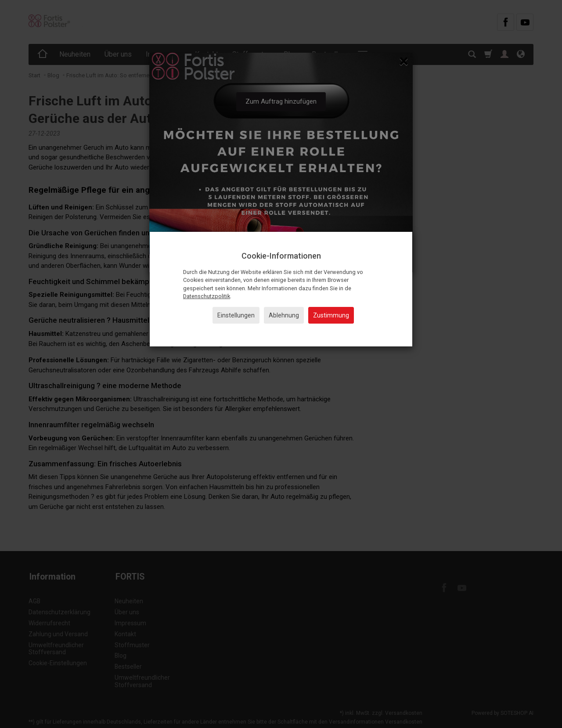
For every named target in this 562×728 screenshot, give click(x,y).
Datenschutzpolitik (207, 296)
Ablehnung (284, 315)
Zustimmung (331, 315)
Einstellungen (236, 315)
